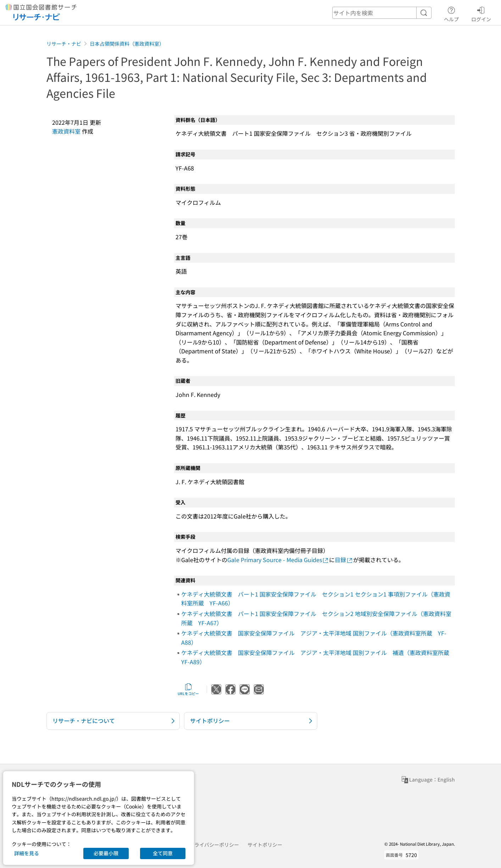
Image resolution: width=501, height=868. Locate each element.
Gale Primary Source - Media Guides (278, 560)
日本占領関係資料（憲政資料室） (127, 44)
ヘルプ (451, 13)
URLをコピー (188, 689)
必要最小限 (106, 853)
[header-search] (382, 13)
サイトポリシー (265, 845)
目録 (344, 560)
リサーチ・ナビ (64, 44)
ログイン (481, 13)
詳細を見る (27, 853)
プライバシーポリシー (214, 845)
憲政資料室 (66, 131)
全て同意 (163, 853)
